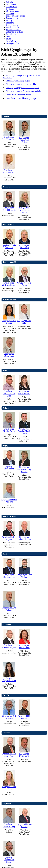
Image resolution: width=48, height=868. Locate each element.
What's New (11, 41)
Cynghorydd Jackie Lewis (24, 638)
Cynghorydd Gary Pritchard (24, 568)
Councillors (11, 34)
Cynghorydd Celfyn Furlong (9, 817)
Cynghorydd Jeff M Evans (9, 709)
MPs (8, 36)
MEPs (9, 39)
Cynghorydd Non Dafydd (9, 313)
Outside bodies (12, 25)
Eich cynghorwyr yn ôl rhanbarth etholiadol (24, 91)
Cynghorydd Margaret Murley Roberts (24, 461)
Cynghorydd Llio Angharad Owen (9, 671)
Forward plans (12, 18)
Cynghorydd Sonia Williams (9, 163)
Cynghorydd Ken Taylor (24, 276)
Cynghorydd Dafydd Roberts (9, 200)
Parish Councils (12, 27)
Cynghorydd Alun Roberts (9, 601)
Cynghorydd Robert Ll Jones (24, 530)
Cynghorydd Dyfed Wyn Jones (9, 130)
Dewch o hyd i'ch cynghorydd (18, 81)
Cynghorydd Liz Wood (9, 779)
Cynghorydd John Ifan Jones (9, 238)
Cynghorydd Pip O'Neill (24, 709)
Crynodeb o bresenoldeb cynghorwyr (21, 98)
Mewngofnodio (12, 43)
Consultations (12, 7)
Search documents (13, 30)
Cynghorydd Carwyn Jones (9, 568)
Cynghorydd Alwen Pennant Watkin (24, 202)
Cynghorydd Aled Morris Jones (9, 746)
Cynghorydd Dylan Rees (9, 346)
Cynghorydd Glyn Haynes (9, 530)
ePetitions (10, 14)
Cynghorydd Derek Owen (24, 746)
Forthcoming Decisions (16, 16)
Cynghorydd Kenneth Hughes (9, 638)
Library (9, 20)
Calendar (10, 2)
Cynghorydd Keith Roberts (24, 817)
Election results (12, 11)
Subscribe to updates (14, 32)
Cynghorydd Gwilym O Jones (9, 276)
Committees (11, 4)
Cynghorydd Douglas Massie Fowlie (24, 423)
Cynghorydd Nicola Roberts (24, 384)
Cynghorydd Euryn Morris (9, 459)
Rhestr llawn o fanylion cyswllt (19, 95)
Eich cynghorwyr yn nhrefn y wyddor (21, 84)
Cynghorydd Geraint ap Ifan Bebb (9, 385)
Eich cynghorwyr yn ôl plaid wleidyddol (22, 88)
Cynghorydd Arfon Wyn (24, 238)
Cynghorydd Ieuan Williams (9, 492)
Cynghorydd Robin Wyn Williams (24, 131)
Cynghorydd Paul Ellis (24, 313)
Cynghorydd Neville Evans (9, 422)
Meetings (10, 23)
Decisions (10, 9)
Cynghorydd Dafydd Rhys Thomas (9, 851)
